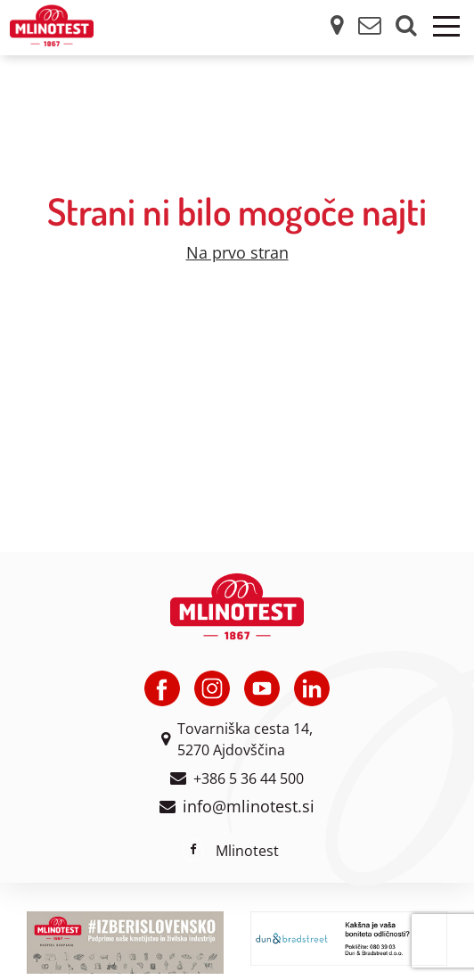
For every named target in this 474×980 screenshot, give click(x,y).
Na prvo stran (237, 252)
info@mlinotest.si (249, 806)
